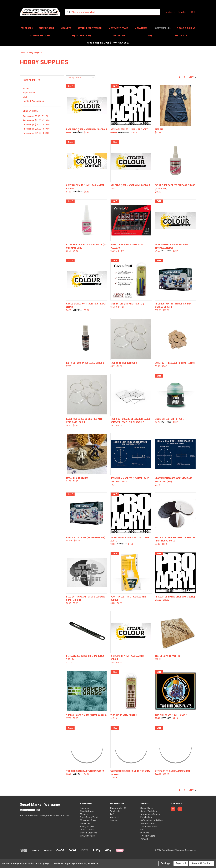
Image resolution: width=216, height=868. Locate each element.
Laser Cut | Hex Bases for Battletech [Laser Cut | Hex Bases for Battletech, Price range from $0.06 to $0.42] (175, 363)
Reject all (181, 863)
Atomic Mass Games (150, 814)
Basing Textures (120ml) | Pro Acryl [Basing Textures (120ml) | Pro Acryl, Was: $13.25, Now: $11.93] (130, 129)
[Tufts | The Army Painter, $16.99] (131, 691)
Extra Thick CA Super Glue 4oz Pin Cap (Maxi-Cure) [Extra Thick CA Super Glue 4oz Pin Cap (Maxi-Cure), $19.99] (175, 187)
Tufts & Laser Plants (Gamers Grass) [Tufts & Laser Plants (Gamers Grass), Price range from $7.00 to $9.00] (86, 715)
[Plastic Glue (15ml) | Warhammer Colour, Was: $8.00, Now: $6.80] (131, 573)
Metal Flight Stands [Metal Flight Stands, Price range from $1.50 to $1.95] (77, 478)
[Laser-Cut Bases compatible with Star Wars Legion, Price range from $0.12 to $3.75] (87, 395)
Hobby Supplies (162, 28)
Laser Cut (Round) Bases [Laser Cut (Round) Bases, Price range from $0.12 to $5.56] (124, 363)
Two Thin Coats (148, 836)
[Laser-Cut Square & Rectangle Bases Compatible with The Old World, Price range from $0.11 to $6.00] (131, 395)
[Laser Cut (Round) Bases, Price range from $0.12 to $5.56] (131, 339)
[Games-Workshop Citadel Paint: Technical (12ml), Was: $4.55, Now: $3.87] (175, 220)
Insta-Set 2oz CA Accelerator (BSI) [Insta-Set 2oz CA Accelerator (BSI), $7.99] (85, 363)
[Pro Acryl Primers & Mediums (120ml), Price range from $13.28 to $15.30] (175, 573)
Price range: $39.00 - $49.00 (36, 133)
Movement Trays (118, 28)
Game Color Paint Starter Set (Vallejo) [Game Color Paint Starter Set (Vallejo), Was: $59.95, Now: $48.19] (127, 246)
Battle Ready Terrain (90, 28)
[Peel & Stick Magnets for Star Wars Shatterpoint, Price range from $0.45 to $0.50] (87, 573)
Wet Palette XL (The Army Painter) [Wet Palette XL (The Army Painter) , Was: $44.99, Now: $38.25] (173, 771)
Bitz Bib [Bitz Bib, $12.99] (159, 129)
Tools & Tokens (186, 28)
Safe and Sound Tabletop (152, 820)
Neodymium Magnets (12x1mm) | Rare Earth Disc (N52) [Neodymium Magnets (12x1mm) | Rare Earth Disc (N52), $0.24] (130, 480)
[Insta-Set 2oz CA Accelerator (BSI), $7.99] (87, 339)
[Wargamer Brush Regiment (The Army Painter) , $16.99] (131, 747)
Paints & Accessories (33, 101)
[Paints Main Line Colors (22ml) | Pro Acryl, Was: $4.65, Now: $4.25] (131, 513)
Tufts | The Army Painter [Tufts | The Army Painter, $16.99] (124, 715)
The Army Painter (149, 827)
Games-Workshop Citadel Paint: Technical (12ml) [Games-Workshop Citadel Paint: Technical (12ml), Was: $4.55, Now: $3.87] (172, 246)
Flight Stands (29, 93)
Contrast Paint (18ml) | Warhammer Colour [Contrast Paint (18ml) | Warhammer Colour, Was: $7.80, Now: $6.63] (85, 187)
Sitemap (114, 820)
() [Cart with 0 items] (194, 12)
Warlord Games (148, 823)
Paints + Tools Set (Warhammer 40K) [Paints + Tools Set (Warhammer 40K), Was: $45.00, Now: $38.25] (86, 538)
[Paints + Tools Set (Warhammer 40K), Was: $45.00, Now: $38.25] (87, 513)
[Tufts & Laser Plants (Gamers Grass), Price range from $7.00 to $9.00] (87, 691)
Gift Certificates (87, 836)
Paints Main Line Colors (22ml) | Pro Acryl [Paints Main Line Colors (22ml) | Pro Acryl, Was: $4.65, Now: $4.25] (130, 539)
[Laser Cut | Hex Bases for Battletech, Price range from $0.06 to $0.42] (175, 339)
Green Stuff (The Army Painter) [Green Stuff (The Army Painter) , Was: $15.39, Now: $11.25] (127, 304)
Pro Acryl (145, 833)
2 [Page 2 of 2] (184, 77)
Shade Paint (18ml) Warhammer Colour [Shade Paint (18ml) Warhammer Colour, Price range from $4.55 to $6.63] (127, 658)
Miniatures (141, 28)
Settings (165, 863)
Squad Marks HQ (81, 36)
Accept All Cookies (202, 863)
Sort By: (71, 78)
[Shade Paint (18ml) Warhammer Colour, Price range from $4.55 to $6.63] (131, 632)
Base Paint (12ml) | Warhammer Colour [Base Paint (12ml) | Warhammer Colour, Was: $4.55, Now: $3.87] (87, 129)
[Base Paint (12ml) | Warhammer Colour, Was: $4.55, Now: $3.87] (87, 105)
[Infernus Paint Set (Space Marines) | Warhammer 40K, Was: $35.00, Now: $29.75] (175, 280)
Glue (25, 97)
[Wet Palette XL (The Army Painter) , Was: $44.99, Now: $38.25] (175, 747)
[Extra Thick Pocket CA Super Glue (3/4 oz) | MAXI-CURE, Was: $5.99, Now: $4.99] (87, 220)
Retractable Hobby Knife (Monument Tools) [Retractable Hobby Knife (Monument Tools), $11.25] (86, 658)
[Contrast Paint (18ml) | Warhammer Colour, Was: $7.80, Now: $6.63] (87, 161)
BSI (142, 830)
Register (182, 12)
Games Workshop (149, 811)
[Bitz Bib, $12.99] (175, 105)
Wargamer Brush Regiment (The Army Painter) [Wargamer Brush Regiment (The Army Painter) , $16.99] (130, 773)
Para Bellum (146, 817)
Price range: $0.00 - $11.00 (36, 116)
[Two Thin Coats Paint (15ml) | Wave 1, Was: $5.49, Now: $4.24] (87, 747)
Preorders (27, 28)
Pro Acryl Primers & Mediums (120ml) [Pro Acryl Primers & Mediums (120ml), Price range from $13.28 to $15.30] (175, 597)
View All (144, 839)
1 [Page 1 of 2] (179, 77)
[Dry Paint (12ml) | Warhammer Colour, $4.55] (131, 161)
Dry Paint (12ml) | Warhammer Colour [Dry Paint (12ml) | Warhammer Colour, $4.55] (130, 185)
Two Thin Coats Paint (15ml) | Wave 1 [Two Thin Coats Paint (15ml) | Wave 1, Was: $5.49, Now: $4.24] (85, 771)
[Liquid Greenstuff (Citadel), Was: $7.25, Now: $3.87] (175, 395)
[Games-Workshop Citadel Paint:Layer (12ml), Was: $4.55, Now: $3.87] (87, 280)
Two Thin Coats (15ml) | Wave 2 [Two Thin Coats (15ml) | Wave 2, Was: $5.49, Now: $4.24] (171, 715)
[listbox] (85, 78)
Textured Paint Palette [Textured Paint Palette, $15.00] (168, 656)
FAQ (150, 36)
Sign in (172, 12)
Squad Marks (147, 808)
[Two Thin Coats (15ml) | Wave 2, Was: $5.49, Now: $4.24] (175, 691)
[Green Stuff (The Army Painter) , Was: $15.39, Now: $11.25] (131, 280)
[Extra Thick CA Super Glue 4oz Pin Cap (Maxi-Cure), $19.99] (175, 161)
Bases (26, 89)
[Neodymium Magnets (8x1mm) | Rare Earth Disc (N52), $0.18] (175, 454)
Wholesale (119, 36)
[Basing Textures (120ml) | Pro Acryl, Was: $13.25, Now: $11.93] (131, 105)
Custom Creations (39, 36)
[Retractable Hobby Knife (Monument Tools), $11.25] (87, 632)
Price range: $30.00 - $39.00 (36, 129)
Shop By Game (47, 28)
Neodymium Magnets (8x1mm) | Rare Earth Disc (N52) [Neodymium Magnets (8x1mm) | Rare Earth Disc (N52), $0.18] (174, 480)
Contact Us (181, 36)
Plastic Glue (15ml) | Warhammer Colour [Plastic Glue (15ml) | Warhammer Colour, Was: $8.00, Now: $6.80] (128, 598)
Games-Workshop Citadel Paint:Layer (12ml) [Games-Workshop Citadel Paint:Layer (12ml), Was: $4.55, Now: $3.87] (86, 305)
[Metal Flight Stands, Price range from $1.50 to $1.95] (87, 454)
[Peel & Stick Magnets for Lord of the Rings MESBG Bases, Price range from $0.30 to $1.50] (175, 513)
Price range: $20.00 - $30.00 (36, 125)
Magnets (66, 28)
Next (192, 77)
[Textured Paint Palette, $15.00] (175, 632)
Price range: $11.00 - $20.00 (36, 120)
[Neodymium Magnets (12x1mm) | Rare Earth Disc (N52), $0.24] (131, 454)
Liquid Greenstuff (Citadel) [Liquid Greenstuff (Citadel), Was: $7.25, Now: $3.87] (170, 419)
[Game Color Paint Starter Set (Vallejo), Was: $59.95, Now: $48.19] (131, 220)
